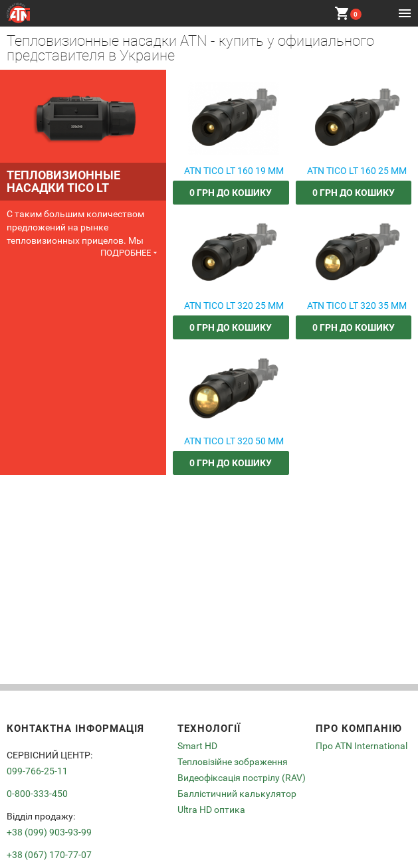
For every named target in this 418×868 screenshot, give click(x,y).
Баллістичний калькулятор (237, 794)
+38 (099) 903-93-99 (49, 832)
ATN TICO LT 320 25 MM (234, 306)
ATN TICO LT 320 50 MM (234, 441)
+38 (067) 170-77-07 (49, 855)
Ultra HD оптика (211, 810)
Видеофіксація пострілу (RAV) (242, 778)
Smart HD (197, 746)
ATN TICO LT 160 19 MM (234, 171)
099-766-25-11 (37, 771)
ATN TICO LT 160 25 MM (357, 171)
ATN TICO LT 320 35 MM (357, 306)
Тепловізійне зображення (233, 762)
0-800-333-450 (37, 794)
